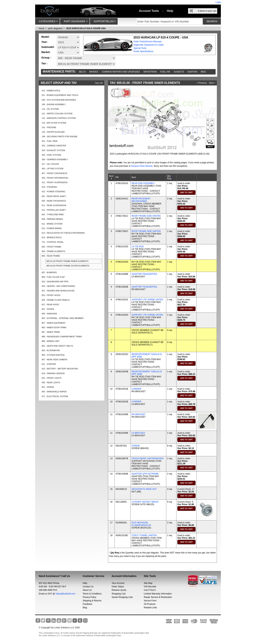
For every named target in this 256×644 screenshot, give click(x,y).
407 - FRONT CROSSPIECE (55, 173)
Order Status (118, 587)
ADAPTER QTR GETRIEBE (145, 474)
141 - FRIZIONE (49, 127)
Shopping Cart (119, 594)
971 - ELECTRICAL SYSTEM (55, 396)
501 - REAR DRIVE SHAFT (54, 196)
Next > (212, 83)
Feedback (87, 604)
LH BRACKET (138, 433)
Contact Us (88, 587)
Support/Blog (105, 22)
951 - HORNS (48, 387)
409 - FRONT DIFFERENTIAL (55, 178)
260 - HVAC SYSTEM (51, 155)
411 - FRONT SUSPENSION (55, 182)
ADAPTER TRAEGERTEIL (144, 274)
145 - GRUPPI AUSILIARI (53, 132)
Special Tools (140, 48)
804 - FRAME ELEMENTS (53, 251)
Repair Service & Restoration (158, 597)
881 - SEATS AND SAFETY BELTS (57, 346)
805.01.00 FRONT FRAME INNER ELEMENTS (67, 261)
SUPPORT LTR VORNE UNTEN (147, 300)
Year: (44, 42)
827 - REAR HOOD (50, 305)
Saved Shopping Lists (122, 597)
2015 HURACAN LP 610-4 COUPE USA (86, 28)
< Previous (202, 83)
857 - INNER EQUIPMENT (54, 323)
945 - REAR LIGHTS (51, 383)
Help (170, 11)
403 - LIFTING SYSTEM (53, 169)
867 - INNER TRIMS (51, 332)
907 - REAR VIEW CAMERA (54, 360)
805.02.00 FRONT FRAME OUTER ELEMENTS (68, 266)
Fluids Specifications (143, 51)
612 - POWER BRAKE (52, 228)
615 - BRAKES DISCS (52, 237)
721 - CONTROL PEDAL (53, 242)
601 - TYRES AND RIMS (53, 214)
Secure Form (150, 601)
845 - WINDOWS (49, 314)
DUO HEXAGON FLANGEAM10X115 (141, 524)
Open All (99, 83)
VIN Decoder (150, 587)
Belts (82, 72)
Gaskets (179, 72)
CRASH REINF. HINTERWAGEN (147, 458)
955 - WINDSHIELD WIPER (54, 392)
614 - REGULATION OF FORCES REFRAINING (63, 233)
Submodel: (48, 47)
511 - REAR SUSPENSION (54, 205)
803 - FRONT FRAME (51, 247)
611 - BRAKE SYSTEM (52, 224)
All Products (150, 604)
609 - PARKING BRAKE (52, 219)
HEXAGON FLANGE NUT (144, 489)
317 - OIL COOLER (50, 164)
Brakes (94, 72)
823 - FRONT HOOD (51, 295)
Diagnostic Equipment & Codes (149, 45)
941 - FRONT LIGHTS (52, 378)
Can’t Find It (150, 590)
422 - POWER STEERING (53, 192)
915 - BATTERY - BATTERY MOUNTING (60, 369)
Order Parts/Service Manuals (147, 42)
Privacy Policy (89, 597)
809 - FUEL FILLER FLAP (53, 277)
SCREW (136, 446)
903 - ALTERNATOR (51, 350)
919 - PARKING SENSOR (53, 373)
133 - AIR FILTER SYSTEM (54, 123)
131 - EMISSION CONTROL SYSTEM (59, 118)
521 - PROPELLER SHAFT (54, 210)
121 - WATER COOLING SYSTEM (57, 114)
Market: (46, 52)
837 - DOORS (48, 309)
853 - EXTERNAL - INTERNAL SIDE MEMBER (63, 318)
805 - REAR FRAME (51, 256)
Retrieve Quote (119, 590)
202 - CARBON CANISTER (54, 146)
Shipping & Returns (92, 601)
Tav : (44, 63)
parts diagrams (55, 28)
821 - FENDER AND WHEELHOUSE (58, 291)
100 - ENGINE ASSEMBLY (54, 104)
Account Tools (149, 11)
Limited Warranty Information (158, 594)
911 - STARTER (49, 364)
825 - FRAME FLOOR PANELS (56, 300)
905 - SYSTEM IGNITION (53, 355)
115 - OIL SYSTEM (50, 109)
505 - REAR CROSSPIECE (54, 201)
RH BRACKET (138, 414)
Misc (203, 72)
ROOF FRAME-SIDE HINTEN (146, 216)
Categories (48, 22)
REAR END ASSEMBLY (143, 183)
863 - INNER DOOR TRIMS (54, 327)
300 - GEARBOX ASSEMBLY (55, 159)
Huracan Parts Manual (142, 166)
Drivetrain (150, 72)
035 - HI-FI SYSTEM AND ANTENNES (59, 100)
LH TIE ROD (138, 247)
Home (42, 28)
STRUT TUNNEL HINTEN (144, 535)
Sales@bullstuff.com (65, 594)
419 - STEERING (49, 187)
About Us (87, 590)
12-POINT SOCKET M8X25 (145, 502)
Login (218, 2)
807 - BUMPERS (49, 272)
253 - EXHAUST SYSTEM (53, 150)
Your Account (118, 583)
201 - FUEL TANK (50, 141)
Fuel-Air (165, 72)
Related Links (150, 608)
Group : (46, 57)
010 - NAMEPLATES (51, 91)
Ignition (192, 72)
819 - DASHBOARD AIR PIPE (55, 282)
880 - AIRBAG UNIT (51, 341)
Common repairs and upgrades (121, 72)
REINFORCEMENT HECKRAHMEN (141, 200)
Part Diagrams (76, 22)
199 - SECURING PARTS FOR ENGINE (60, 136)
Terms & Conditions (92, 594)
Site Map (148, 583)
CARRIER (136, 389)
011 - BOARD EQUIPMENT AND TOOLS (60, 95)
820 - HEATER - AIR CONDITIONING (58, 286)
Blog (85, 608)
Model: (45, 37)
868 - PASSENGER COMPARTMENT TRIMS (62, 337)
